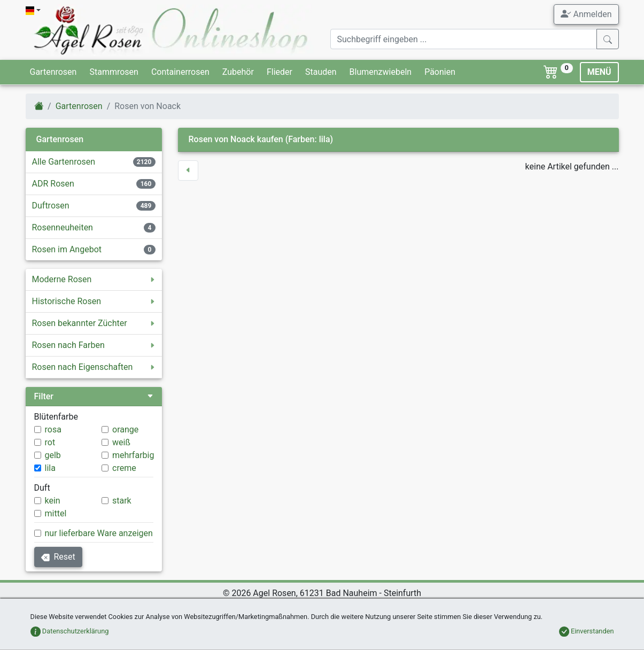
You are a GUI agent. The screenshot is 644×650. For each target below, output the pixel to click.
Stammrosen (114, 72)
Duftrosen (51, 206)
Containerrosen (180, 72)
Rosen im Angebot (67, 249)
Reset (58, 557)
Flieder (280, 72)
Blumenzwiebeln (381, 72)
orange (125, 430)
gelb (53, 455)
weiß (121, 442)
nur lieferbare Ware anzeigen (99, 533)
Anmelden (586, 14)
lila (50, 468)
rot (50, 442)
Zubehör (238, 72)
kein (53, 501)
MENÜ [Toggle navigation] (599, 72)
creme (124, 468)
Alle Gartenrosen (64, 162)
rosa (53, 430)
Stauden (321, 72)
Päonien (440, 72)
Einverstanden (587, 631)
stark (122, 501)
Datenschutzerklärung (70, 631)
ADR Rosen (53, 184)
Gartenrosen (53, 72)
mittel (56, 513)
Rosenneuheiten (63, 227)
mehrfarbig (133, 455)
